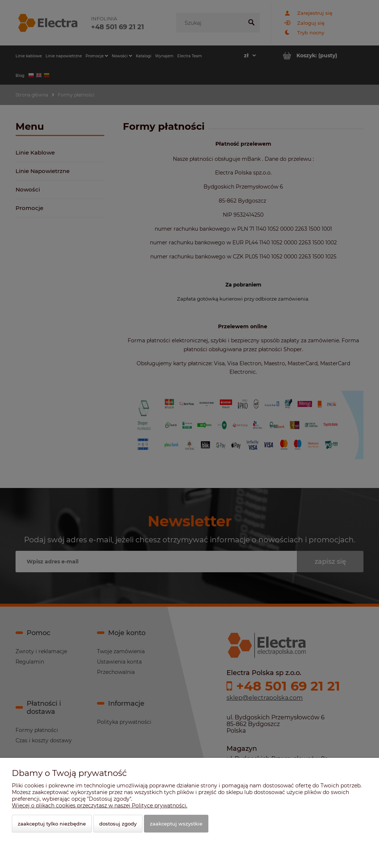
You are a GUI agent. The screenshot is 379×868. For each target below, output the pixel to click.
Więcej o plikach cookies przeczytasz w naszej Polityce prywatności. (100, 806)
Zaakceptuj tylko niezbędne (52, 824)
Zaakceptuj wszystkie (176, 824)
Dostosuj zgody (118, 824)
